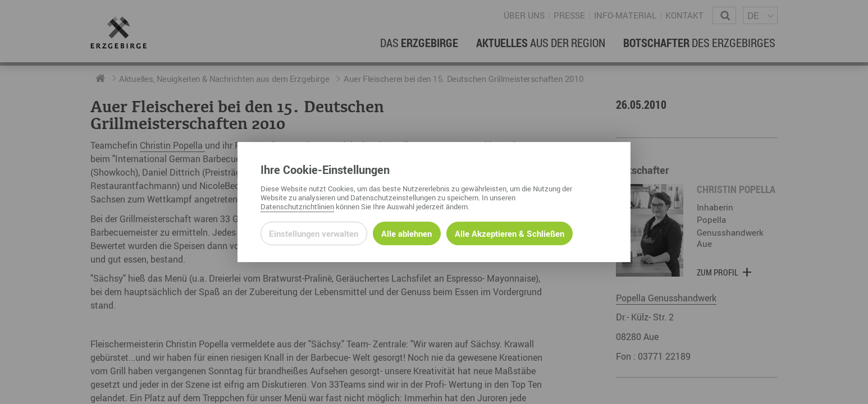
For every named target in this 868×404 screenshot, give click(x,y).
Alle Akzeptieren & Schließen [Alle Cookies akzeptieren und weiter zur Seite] (510, 233)
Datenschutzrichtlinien (297, 206)
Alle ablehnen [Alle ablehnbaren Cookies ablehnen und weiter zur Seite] (406, 233)
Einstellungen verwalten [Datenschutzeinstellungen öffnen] (314, 233)
